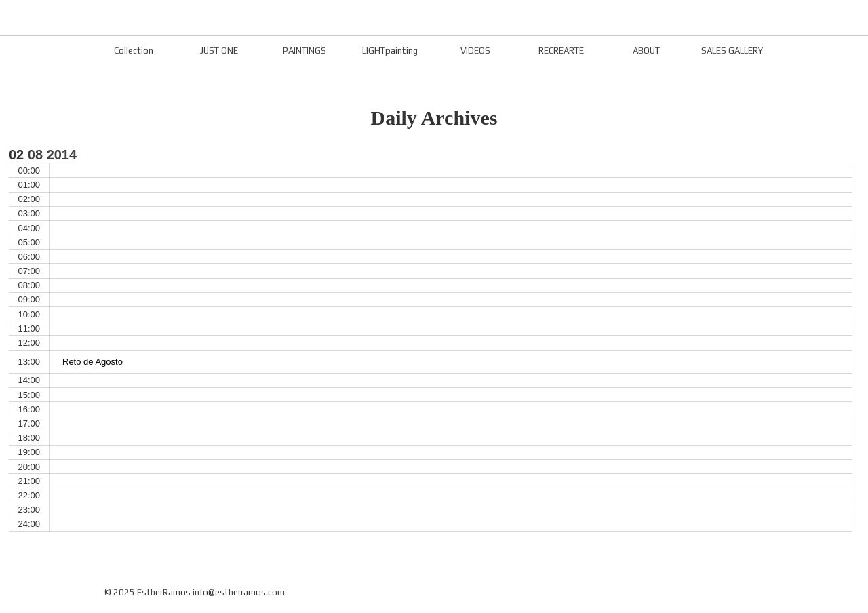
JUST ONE (219, 51)
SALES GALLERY (732, 51)
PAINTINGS (304, 51)
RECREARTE (561, 51)
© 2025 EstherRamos (147, 592)
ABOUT (646, 51)
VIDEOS (475, 51)
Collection (134, 51)
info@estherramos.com (239, 592)
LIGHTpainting (390, 51)
